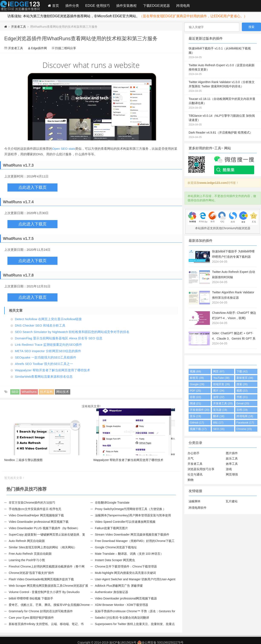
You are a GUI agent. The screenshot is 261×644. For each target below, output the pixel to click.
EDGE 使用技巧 (98, 6)
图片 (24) (219, 391)
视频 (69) (195, 371)
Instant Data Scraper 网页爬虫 (115, 560)
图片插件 (232, 453)
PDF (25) (195, 391)
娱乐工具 (232, 458)
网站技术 (63, 392)
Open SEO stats (64, 149)
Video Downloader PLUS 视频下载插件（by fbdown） (44, 528)
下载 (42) (242, 371)
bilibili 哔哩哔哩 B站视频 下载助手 (31, 598)
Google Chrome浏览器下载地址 (116, 547)
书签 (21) (242, 397)
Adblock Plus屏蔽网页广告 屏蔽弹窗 (119, 586)
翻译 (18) (219, 416)
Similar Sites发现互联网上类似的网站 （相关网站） (43, 547)
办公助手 (194, 453)
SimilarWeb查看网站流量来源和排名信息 (44, 377)
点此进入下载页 (32, 187)
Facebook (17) (245, 423)
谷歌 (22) (195, 397)
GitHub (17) (197, 423)
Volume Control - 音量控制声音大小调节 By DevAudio (44, 592)
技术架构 (46, 392)
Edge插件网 (20, 6)
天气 (191, 458)
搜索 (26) (242, 384)
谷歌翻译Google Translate (112, 503)
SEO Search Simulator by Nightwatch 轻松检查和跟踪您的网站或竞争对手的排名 (72, 332)
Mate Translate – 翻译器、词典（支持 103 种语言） (129, 554)
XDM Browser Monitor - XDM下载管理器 (122, 605)
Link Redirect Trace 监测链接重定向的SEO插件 (48, 345)
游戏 (229, 469)
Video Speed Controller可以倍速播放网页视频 (125, 522)
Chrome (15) (244, 429)
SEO (15, 392)
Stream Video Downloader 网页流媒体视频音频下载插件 (132, 535)
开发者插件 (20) (200, 410)
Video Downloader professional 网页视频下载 (39, 522)
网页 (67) (219, 371)
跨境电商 (183, 6)
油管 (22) (219, 397)
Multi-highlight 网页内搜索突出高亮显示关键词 (125, 573)
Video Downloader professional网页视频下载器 (126, 598)
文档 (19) (242, 410)
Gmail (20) (243, 403)
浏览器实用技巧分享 (201, 469)
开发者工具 (19, 27)
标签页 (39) (197, 378)
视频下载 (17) (198, 429)
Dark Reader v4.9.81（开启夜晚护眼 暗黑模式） (223, 135)
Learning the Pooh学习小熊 (27, 560)
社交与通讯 (195, 474)
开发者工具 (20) (223, 403)
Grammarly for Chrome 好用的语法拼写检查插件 (41, 611)
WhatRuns (29, 392)
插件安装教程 (126, 6)
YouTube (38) (221, 378)
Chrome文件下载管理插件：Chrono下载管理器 (126, 566)
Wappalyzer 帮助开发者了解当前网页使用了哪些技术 (52, 370)
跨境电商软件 (198, 508)
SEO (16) (219, 429)
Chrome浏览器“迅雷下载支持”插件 (31, 573)
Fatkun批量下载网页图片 (111, 528)
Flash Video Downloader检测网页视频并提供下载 (41, 579)
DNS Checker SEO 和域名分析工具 (40, 325)
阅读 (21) (195, 403)
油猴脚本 (195, 501)
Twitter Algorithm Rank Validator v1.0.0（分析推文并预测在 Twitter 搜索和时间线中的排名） (223, 87)
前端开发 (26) (221, 384)
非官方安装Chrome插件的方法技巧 (32, 503)
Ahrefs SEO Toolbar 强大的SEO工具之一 (44, 364)
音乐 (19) (195, 416)
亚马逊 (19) (220, 410)
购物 (191, 480)
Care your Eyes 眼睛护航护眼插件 (31, 618)
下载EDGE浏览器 (156, 6)
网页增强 (232, 474)
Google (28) (197, 384)
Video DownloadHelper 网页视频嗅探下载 (36, 515)
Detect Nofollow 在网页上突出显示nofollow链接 (48, 319)
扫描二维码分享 (66, 48)
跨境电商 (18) (245, 416)
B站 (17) (218, 423)
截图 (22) (242, 391)
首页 (53, 6)
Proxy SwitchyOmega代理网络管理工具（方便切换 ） (130, 509)
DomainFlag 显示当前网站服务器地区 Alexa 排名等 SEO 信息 (59, 338)
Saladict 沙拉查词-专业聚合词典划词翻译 (122, 618)
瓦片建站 (232, 501)
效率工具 (232, 464)
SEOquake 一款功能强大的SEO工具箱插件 (46, 357)
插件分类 (72, 6)
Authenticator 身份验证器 (112, 592)
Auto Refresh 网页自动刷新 (27, 541)
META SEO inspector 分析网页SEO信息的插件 (48, 351)
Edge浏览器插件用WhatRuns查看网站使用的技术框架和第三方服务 (81, 38)
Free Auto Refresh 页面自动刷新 (30, 554)
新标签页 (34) (245, 378)
